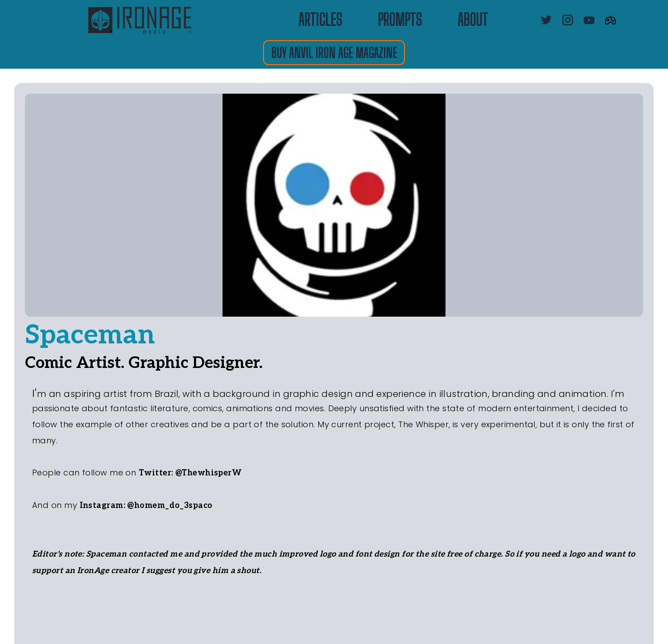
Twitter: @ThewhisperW (190, 473)
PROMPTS (400, 20)
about (473, 20)
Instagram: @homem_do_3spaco (146, 506)
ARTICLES (320, 20)
